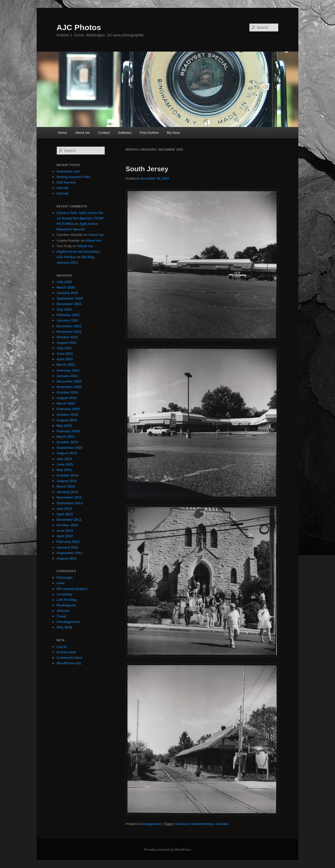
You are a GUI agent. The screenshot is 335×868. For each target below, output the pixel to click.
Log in (62, 647)
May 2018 (64, 426)
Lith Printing (67, 600)
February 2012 (68, 542)
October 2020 (67, 392)
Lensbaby (65, 594)
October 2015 (67, 442)
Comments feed (69, 658)
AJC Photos (79, 27)
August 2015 (67, 453)
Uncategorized (150, 824)
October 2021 (67, 337)
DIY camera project (72, 589)
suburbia (222, 824)
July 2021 (64, 348)
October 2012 (67, 525)
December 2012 (69, 520)
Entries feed (66, 652)
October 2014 (67, 475)
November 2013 (69, 497)
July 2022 (64, 309)
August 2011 (67, 558)
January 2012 (67, 547)
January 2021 (67, 376)
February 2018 (68, 431)
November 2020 (69, 387)
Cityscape (65, 577)
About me (82, 133)
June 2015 (65, 464)
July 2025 (64, 282)
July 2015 (64, 459)
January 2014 (67, 492)
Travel (62, 616)
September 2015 (70, 448)
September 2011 (70, 553)
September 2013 (70, 503)
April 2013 (65, 514)
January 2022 (67, 320)
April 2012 (65, 536)
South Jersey (147, 169)
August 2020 (67, 398)
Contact (104, 133)
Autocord (182, 824)
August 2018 (67, 420)
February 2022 (68, 315)
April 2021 (65, 359)
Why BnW (65, 627)
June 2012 (65, 531)
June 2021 (65, 354)
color (61, 583)
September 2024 (70, 298)
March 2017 (66, 437)
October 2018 (67, 415)
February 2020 (68, 409)
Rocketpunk (66, 605)
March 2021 (66, 365)
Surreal (62, 188)
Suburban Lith (68, 171)
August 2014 (67, 481)
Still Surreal (66, 182)
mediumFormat (202, 824)
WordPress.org (69, 663)
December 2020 (69, 381)
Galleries (125, 133)
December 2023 (69, 304)
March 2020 (66, 403)
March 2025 (66, 287)
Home (62, 133)
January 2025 (67, 293)
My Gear (173, 133)
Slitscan (63, 611)
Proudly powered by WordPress (167, 850)
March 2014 (66, 486)
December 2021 (69, 326)
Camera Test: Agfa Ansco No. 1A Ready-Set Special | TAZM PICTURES (80, 218)
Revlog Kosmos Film (73, 177)
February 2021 (68, 370)
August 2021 (67, 343)
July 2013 (64, 509)
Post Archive (149, 133)
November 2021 (69, 332)
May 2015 (64, 470)
